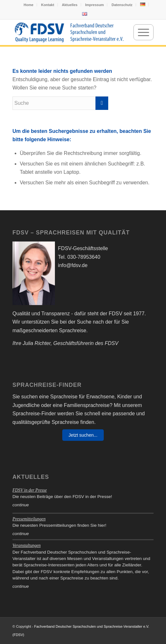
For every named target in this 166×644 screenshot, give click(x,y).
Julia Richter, (37, 343)
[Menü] (143, 32)
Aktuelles (70, 5)
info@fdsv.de (73, 265)
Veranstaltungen (26, 545)
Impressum (95, 5)
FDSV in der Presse (30, 490)
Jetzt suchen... (83, 435)
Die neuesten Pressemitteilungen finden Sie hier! (59, 525)
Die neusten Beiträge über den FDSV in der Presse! (62, 497)
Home (29, 5)
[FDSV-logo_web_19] (69, 32)
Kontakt (48, 5)
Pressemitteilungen (29, 519)
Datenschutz (122, 5)
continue (21, 505)
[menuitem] (29, 5)
